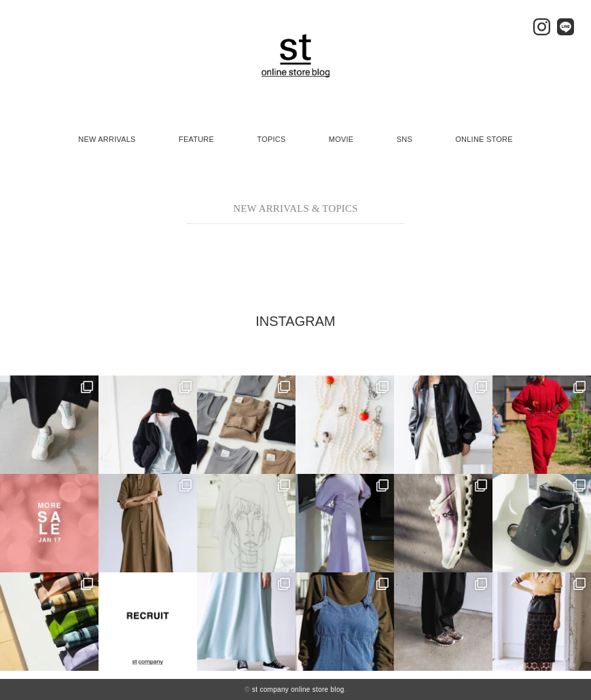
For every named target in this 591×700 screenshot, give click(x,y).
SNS (405, 139)
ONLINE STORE (484, 139)
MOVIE (341, 139)
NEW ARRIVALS (107, 139)
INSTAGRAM (295, 321)
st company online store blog (298, 689)
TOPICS (271, 139)
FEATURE (196, 139)
